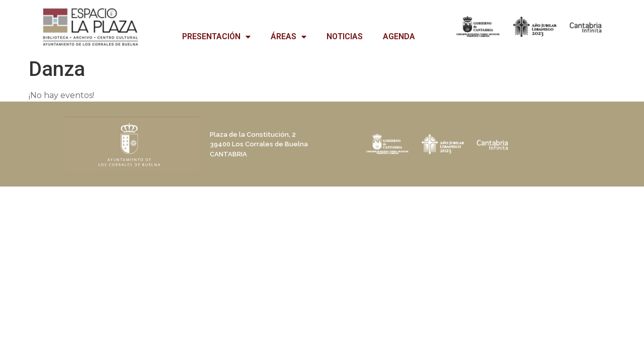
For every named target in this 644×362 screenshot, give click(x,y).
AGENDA (399, 36)
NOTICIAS (345, 36)
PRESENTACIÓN (216, 37)
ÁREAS (289, 37)
